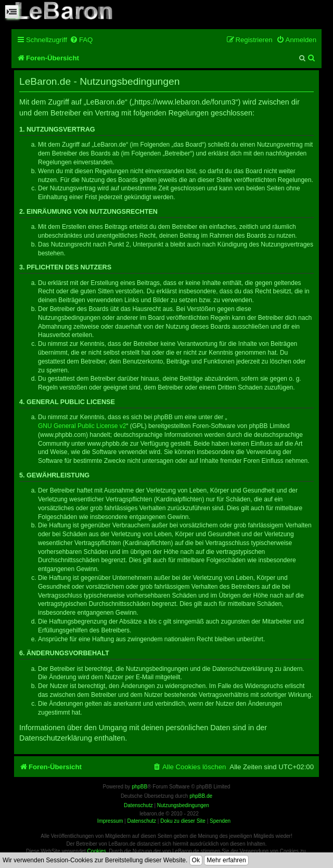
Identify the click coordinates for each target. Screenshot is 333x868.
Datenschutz (142, 821)
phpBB (139, 787)
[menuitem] (81, 40)
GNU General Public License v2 (82, 426)
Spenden (220, 821)
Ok (196, 860)
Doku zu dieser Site (183, 821)
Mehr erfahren (226, 860)
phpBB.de (201, 796)
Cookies (97, 851)
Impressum (110, 821)
